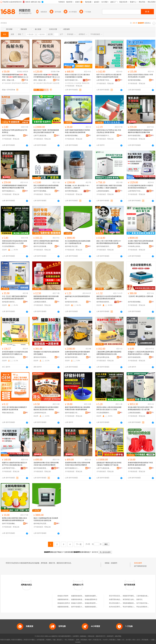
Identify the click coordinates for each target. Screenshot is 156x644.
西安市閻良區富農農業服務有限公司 (122, 596)
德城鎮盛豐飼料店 (91, 599)
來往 (134, 640)
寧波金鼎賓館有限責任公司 (146, 607)
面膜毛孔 (139, 599)
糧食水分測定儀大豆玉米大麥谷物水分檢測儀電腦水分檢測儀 (77, 76)
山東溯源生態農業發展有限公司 (41, 302)
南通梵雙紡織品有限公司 (118, 599)
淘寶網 (48, 640)
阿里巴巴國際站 (17, 640)
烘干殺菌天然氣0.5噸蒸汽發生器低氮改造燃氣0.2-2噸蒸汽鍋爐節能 (109, 187)
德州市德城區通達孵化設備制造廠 (135, 136)
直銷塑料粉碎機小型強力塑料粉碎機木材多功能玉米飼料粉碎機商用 (46, 464)
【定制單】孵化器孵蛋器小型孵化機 (140, 296)
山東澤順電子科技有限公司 (104, 80)
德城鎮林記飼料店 (64, 603)
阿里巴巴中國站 (29, 640)
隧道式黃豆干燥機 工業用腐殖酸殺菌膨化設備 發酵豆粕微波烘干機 (46, 131)
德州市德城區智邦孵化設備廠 (104, 246)
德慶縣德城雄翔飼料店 (79, 596)
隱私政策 (91, 636)
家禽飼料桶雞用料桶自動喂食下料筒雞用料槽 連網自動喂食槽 (140, 464)
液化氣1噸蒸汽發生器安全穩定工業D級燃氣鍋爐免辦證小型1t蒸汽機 (141, 408)
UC (123, 640)
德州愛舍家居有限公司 (72, 302)
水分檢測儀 (77, 83)
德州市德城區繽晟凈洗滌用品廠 (135, 357)
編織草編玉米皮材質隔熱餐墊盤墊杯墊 (77, 298)
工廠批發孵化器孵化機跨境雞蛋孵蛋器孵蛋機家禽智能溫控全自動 (109, 353)
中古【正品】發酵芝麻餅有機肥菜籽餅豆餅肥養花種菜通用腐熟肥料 (15, 298)
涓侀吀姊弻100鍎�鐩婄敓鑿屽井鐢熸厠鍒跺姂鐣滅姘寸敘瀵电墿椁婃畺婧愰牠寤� (46, 76)
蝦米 (90, 640)
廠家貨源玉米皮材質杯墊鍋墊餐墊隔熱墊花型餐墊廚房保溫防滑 (109, 298)
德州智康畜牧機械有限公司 (135, 302)
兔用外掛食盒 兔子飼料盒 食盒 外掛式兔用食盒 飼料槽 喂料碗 (109, 131)
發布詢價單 (138, 563)
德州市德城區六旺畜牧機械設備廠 (72, 413)
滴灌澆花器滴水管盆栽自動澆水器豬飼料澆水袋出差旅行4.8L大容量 (15, 242)
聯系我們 (110, 636)
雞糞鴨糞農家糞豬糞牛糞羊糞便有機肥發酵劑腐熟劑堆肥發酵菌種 (46, 298)
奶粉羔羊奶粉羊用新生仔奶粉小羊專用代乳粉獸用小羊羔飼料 (140, 76)
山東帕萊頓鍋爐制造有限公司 (104, 191)
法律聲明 (76, 636)
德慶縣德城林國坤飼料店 (66, 607)
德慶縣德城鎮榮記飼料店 (93, 607)
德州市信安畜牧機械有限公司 (41, 246)
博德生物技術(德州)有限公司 (9, 413)
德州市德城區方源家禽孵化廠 (72, 80)
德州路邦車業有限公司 (72, 357)
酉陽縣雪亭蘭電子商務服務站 (133, 596)
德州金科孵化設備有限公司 (104, 357)
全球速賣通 (40, 640)
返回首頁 (95, 552)
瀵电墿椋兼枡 (17, 83)
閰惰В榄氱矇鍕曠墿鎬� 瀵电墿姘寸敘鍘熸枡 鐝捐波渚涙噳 (15, 76)
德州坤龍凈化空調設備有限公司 (72, 246)
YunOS (105, 640)
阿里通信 (112, 640)
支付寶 (128, 640)
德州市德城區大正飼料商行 (80, 607)
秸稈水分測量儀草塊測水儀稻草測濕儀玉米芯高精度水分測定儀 (46, 242)
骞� (26, 80)
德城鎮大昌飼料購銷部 (79, 603)
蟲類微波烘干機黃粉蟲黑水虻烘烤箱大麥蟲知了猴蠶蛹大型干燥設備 (109, 464)
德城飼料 (114, 563)
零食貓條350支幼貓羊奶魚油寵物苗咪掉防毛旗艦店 (46, 353)
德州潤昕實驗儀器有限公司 (72, 191)
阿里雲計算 (97, 640)
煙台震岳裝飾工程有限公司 (118, 603)
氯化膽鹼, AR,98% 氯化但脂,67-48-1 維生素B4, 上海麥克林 (77, 187)
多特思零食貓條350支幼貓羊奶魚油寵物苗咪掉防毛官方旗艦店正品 (15, 353)
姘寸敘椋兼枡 (7, 83)
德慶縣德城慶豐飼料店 (93, 596)
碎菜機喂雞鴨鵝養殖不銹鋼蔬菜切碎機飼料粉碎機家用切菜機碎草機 (140, 131)
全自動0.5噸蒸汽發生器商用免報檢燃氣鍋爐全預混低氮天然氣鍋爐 (141, 242)
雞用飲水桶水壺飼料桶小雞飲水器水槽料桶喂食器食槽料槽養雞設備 (15, 519)
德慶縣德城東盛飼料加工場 (80, 599)
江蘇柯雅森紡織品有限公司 (146, 596)
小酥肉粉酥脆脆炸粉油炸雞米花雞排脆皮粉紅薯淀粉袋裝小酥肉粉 (46, 408)
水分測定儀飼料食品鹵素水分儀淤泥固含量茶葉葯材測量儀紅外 (140, 187)
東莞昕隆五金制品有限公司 (132, 599)
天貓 (54, 640)
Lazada (78, 642)
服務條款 (83, 636)
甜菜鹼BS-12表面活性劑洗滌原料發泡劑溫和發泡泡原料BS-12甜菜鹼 (141, 353)
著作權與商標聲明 (64, 636)
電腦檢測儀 (85, 83)
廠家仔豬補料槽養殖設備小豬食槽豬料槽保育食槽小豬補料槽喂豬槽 (77, 408)
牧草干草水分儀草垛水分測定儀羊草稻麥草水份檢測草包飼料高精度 (109, 76)
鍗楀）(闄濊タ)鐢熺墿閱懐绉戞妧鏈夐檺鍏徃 (9, 80)
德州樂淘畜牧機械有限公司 (135, 80)
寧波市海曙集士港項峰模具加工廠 (134, 607)
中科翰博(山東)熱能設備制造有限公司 (135, 246)
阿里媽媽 (84, 640)
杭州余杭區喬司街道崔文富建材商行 (122, 607)
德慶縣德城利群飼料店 (65, 599)
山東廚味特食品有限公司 (41, 413)
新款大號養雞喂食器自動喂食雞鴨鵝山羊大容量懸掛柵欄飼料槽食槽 (46, 187)
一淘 (65, 640)
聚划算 (59, 640)
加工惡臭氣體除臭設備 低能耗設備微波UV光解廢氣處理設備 (78, 242)
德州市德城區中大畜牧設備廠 (104, 136)
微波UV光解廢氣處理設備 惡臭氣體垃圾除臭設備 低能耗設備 (46, 519)
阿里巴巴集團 (5, 640)
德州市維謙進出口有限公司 (9, 191)
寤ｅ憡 (26, 77)
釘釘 (139, 640)
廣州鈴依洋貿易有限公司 (41, 357)
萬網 (119, 640)
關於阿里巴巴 (101, 636)
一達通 (152, 640)
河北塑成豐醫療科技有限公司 (9, 246)
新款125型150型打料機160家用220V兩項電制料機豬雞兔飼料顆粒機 (109, 242)
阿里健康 (145, 640)
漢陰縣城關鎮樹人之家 (131, 603)
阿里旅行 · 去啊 (74, 640)
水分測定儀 (69, 83)
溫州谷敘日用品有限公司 (9, 357)
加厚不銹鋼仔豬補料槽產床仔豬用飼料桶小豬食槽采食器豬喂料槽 (77, 131)
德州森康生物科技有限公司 (9, 302)
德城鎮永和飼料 (63, 596)
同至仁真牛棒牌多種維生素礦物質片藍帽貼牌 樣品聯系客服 (15, 408)
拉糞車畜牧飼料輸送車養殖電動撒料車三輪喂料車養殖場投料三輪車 (77, 353)
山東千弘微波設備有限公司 (41, 136)
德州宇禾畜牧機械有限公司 (9, 136)
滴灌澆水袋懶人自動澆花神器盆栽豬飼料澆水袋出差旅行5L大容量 (109, 408)
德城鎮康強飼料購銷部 (93, 603)
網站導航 (118, 636)
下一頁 (79, 544)
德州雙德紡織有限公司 (104, 302)
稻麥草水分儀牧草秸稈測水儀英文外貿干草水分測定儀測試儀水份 (15, 464)
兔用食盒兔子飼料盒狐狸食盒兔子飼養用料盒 (15, 131)
